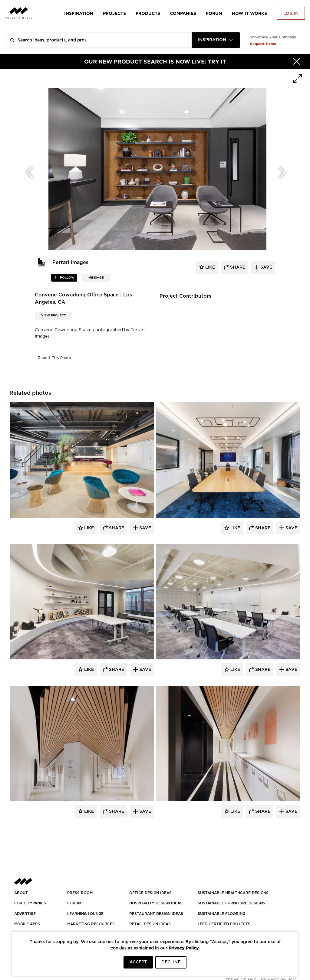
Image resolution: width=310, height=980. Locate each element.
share (237, 267)
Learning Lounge (85, 914)
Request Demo (263, 44)
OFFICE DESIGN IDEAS (150, 893)
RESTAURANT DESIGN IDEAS (156, 914)
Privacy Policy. (184, 948)
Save (145, 528)
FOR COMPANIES (30, 903)
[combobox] (216, 40)
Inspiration (79, 13)
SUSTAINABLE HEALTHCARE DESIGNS (233, 893)
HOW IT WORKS (249, 13)
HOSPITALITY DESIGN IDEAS (156, 903)
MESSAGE (96, 278)
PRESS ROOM (80, 893)
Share (116, 528)
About (21, 893)
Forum (214, 13)
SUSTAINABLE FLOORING (221, 914)
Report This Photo (54, 358)
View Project (53, 315)
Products (148, 13)
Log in (291, 14)
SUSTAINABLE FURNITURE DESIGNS (231, 903)
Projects (114, 13)
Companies (183, 13)
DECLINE (171, 962)
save (266, 267)
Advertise (25, 914)
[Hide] (297, 61)
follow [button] (67, 278)
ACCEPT (138, 962)
